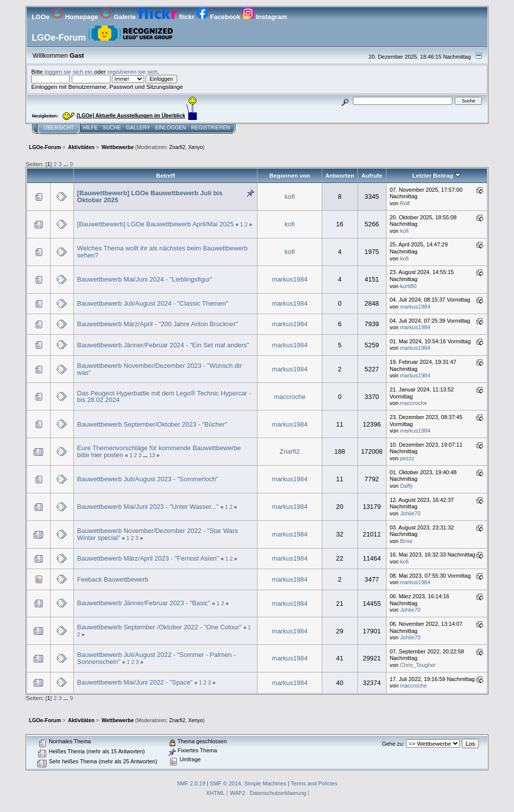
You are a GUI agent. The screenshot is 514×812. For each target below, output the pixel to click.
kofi (290, 196)
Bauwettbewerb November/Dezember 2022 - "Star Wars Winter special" (158, 534)
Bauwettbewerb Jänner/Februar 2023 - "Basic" (144, 603)
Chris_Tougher (418, 665)
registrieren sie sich (133, 72)
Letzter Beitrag (436, 175)
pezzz (407, 458)
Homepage (76, 17)
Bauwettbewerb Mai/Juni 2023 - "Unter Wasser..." (148, 507)
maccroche (290, 397)
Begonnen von (290, 175)
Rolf (405, 203)
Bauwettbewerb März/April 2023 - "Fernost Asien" (148, 558)
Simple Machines (265, 783)
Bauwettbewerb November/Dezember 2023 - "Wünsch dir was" (160, 369)
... (67, 164)
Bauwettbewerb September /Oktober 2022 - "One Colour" (160, 627)
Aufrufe (372, 175)
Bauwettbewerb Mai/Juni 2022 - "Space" (135, 682)
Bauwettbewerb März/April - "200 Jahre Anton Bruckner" (158, 324)
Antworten (340, 175)
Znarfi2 (177, 147)
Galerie (119, 17)
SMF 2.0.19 (191, 783)
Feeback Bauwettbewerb (113, 579)
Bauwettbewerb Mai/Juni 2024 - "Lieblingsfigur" (145, 279)
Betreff (166, 175)
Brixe (406, 541)
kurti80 (408, 286)
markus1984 (290, 279)
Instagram (264, 17)
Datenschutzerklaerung (278, 793)
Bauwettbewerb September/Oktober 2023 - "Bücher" (152, 424)
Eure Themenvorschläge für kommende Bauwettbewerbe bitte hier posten (159, 451)
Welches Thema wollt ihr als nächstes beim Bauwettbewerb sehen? (163, 252)
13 (152, 455)
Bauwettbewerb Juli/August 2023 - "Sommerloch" (148, 479)
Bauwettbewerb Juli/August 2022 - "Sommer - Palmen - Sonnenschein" (157, 658)
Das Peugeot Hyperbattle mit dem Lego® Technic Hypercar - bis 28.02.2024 (164, 397)
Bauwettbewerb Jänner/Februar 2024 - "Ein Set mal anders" (163, 345)
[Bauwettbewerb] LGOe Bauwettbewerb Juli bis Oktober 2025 (150, 196)
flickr (167, 17)
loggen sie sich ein (69, 72)
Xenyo (196, 147)
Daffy (406, 486)
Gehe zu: (393, 744)
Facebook (219, 17)
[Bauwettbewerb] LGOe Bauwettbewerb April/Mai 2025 (156, 224)
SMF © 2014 (225, 783)
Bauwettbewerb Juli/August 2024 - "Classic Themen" (153, 303)
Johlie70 (410, 513)
